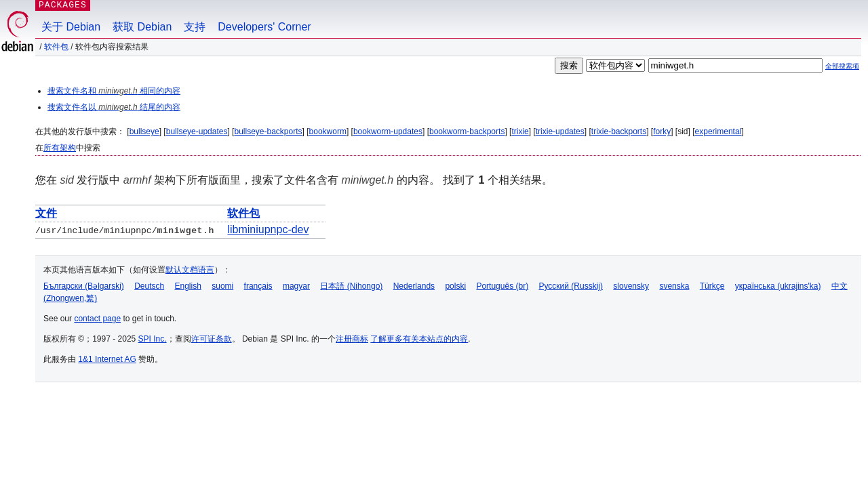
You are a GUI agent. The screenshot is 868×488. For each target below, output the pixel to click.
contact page (97, 319)
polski (455, 286)
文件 (46, 213)
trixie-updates (560, 131)
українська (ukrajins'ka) (778, 286)
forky (662, 131)
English (188, 286)
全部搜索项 (842, 66)
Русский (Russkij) (571, 286)
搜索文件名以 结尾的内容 (114, 107)
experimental (718, 131)
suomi (222, 286)
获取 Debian (142, 27)
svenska (674, 286)
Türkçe (712, 286)
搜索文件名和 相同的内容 (114, 91)
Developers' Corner (264, 27)
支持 (195, 27)
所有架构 (60, 148)
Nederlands (414, 286)
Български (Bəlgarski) (84, 286)
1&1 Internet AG (107, 359)
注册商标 (352, 339)
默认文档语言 (190, 270)
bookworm (328, 131)
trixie (520, 131)
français (258, 286)
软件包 (56, 47)
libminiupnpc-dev (268, 229)
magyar (296, 286)
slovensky (631, 286)
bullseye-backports (268, 131)
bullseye (144, 131)
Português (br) (502, 286)
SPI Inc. (153, 339)
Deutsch (149, 286)
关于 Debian (71, 27)
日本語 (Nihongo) (351, 286)
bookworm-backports (467, 131)
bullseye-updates (197, 131)
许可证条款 (212, 339)
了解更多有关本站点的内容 (419, 339)
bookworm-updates (388, 131)
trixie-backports (619, 131)
